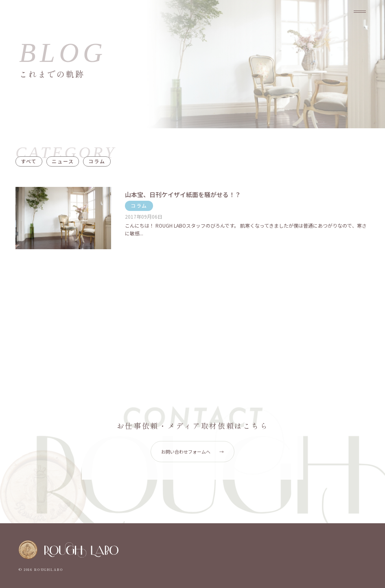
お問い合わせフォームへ (192, 452)
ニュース (63, 161)
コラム (97, 161)
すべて (29, 161)
